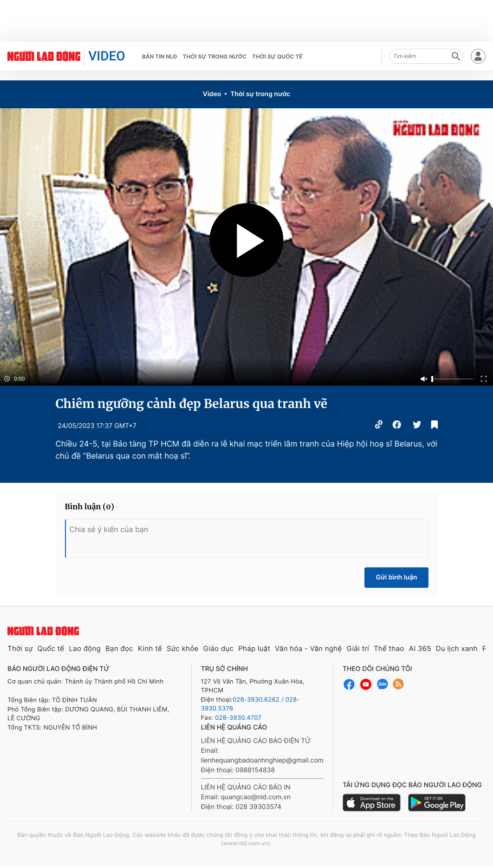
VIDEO (107, 56)
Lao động (85, 648)
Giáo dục (219, 648)
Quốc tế (51, 648)
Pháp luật (254, 648)
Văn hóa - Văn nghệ (308, 648)
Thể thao (389, 648)
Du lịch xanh (457, 648)
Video (212, 94)
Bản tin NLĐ (160, 56)
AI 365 (420, 648)
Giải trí (357, 648)
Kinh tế (150, 648)
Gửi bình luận (396, 577)
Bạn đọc (119, 648)
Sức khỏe (183, 648)
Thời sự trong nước (214, 56)
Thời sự (20, 648)
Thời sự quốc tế (277, 56)
